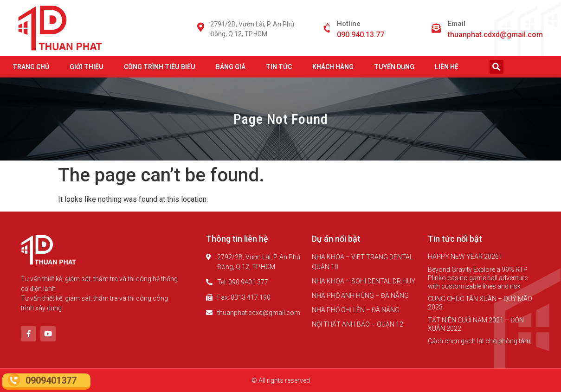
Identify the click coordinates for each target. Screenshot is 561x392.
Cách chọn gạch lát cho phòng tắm (479, 341)
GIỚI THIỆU (87, 67)
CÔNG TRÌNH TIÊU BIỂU (160, 67)
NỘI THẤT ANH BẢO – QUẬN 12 (358, 324)
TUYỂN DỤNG (394, 67)
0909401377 (51, 380)
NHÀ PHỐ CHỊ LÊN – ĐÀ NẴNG (356, 310)
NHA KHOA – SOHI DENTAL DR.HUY (364, 281)
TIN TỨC (279, 67)
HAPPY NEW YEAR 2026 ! (465, 257)
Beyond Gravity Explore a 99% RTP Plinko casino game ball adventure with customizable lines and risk (478, 278)
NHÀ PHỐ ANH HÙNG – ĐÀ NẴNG (360, 296)
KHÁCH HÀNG (333, 67)
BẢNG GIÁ (231, 67)
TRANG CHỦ (31, 67)
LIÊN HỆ (447, 67)
